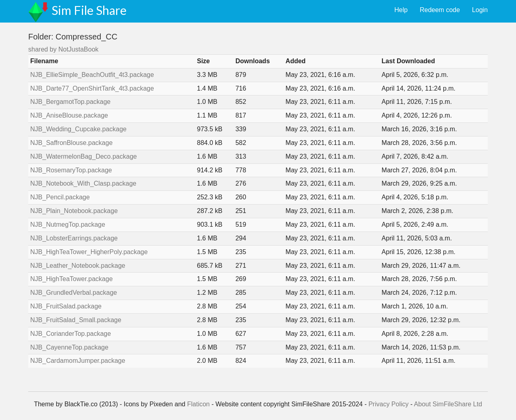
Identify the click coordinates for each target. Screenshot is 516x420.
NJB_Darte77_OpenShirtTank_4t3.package (92, 88)
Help (401, 10)
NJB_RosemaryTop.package (71, 170)
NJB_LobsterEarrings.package (74, 238)
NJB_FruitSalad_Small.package (76, 320)
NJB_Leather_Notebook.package (78, 266)
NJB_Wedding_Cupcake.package (78, 129)
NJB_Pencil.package (60, 197)
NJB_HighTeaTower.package (72, 279)
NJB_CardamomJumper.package (78, 361)
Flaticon (198, 404)
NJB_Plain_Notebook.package (74, 211)
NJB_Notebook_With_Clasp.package (83, 183)
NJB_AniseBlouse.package (69, 115)
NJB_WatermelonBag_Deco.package (83, 156)
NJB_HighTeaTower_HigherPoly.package (89, 252)
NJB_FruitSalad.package (66, 306)
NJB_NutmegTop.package (68, 224)
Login (480, 10)
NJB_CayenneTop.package (69, 347)
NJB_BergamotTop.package (70, 102)
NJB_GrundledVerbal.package (74, 293)
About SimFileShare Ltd (448, 404)
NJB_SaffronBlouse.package (71, 143)
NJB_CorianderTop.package (71, 334)
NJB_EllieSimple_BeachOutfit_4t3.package (92, 75)
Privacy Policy (389, 404)
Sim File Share (89, 10)
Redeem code (440, 10)
